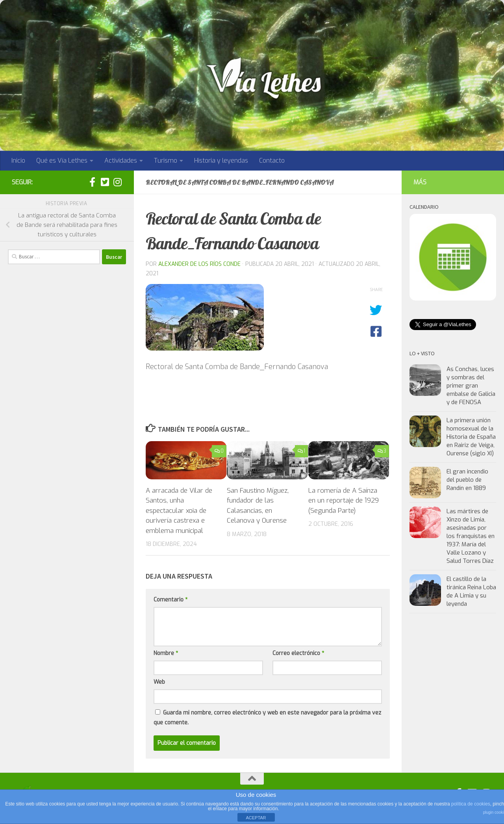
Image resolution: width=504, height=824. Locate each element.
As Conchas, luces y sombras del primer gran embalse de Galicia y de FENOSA (471, 386)
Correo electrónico (298, 653)
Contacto (272, 161)
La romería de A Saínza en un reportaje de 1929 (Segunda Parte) (344, 501)
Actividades (121, 161)
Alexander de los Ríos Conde (199, 264)
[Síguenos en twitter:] (105, 182)
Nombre (166, 653)
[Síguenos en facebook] (92, 182)
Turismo (166, 161)
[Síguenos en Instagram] (117, 182)
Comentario (170, 600)
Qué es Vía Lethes (62, 161)
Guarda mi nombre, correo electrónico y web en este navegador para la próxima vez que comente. (267, 718)
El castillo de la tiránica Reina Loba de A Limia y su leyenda (471, 591)
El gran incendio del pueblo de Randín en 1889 (467, 480)
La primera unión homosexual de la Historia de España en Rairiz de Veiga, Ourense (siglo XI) (471, 437)
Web (159, 682)
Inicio (18, 161)
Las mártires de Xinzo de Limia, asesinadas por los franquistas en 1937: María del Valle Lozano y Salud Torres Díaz (471, 536)
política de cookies (471, 804)
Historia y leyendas (221, 161)
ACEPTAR (256, 818)
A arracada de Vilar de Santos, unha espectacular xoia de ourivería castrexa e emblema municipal (179, 511)
